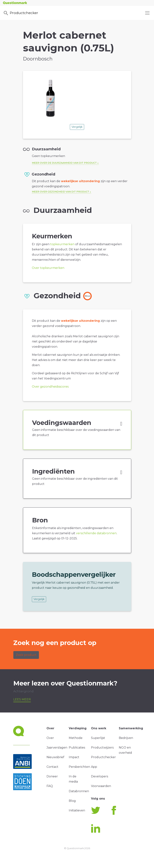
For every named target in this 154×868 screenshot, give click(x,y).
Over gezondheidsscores (50, 387)
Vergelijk (77, 127)
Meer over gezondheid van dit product (61, 192)
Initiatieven (77, 810)
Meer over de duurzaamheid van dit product (64, 163)
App (94, 767)
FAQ (50, 786)
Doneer (52, 776)
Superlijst (98, 738)
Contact (52, 767)
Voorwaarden (101, 786)
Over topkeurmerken (48, 268)
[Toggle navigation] (147, 13)
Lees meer (22, 699)
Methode (76, 738)
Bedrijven (126, 738)
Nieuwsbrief (55, 757)
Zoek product (26, 655)
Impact (74, 757)
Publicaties (77, 748)
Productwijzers (102, 748)
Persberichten (79, 767)
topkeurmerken (62, 244)
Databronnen (79, 791)
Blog (72, 801)
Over (50, 738)
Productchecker (21, 13)
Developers (100, 776)
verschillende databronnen (96, 533)
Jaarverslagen (57, 748)
